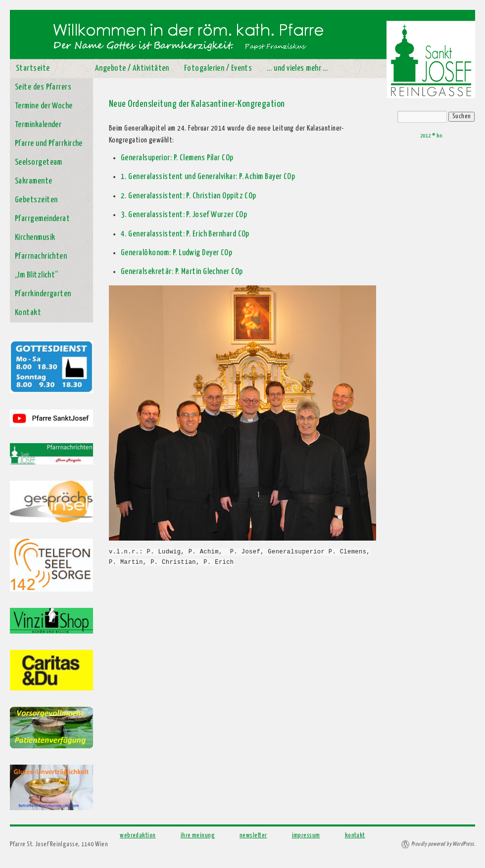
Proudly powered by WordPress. (443, 844)
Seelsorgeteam (39, 162)
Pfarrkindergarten (43, 294)
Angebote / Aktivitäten (132, 69)
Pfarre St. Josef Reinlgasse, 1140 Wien (59, 845)
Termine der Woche (44, 106)
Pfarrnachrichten (41, 256)
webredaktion (138, 836)
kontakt (355, 836)
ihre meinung (198, 836)
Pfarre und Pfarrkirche (49, 144)
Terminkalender (38, 125)
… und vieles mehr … (297, 69)
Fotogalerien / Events (218, 69)
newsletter (253, 836)
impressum (306, 836)
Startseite (33, 69)
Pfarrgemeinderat (42, 219)
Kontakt (28, 313)
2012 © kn (431, 136)
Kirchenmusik (35, 238)
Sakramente (34, 181)
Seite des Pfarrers (43, 87)
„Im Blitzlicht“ (37, 275)
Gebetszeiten (36, 200)
